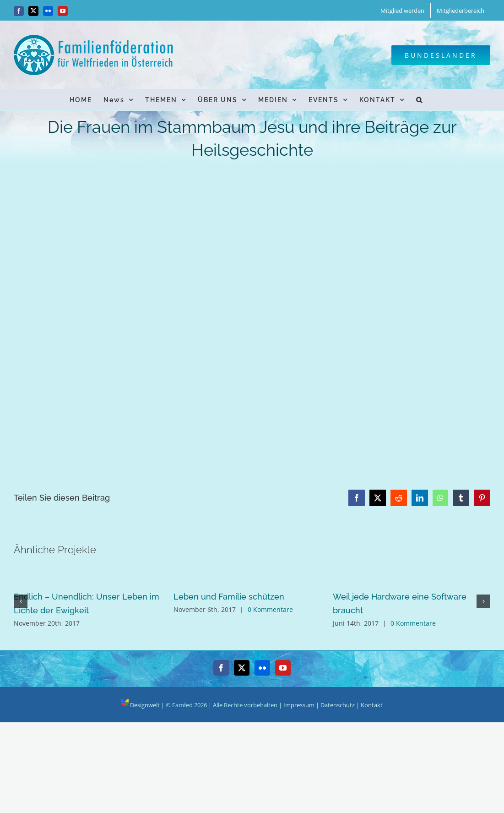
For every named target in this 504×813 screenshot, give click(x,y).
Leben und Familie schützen (229, 597)
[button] (420, 100)
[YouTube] (283, 668)
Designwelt (141, 705)
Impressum (299, 705)
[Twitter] (242, 668)
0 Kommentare (270, 609)
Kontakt (372, 705)
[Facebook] (221, 668)
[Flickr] (262, 668)
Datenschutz (338, 705)
